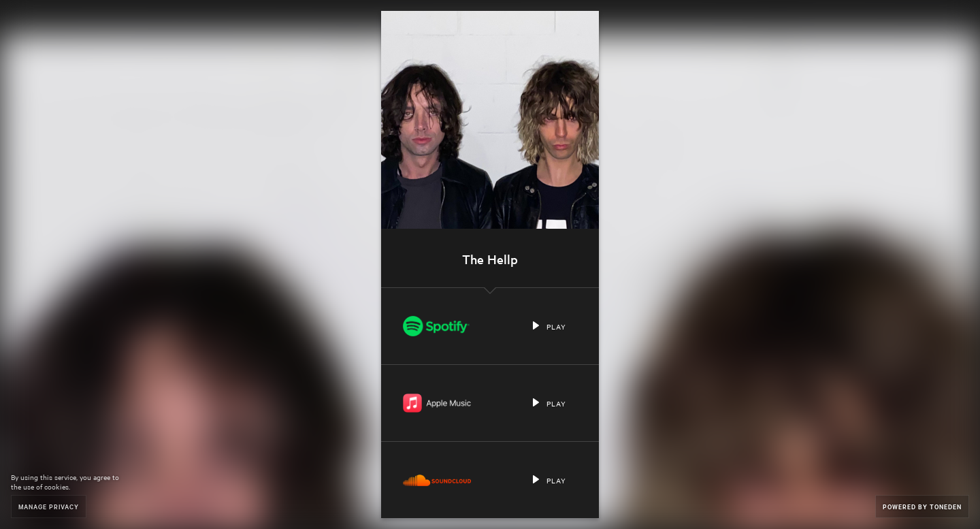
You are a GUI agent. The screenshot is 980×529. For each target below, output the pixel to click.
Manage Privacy (49, 506)
